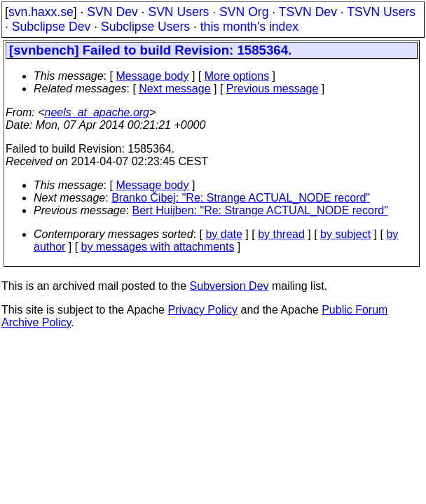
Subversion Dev (229, 286)
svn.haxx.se (41, 12)
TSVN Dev (308, 12)
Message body (152, 76)
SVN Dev (112, 12)
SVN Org (244, 12)
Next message (174, 89)
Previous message (273, 89)
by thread (281, 234)
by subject (345, 234)
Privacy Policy (202, 310)
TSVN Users (381, 12)
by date (224, 234)
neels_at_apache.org (97, 112)
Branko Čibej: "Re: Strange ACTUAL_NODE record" (241, 198)
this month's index (249, 27)
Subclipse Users (145, 27)
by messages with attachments (158, 247)
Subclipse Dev (51, 27)
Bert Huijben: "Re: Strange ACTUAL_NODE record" (260, 210)
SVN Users (178, 12)
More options (237, 76)
